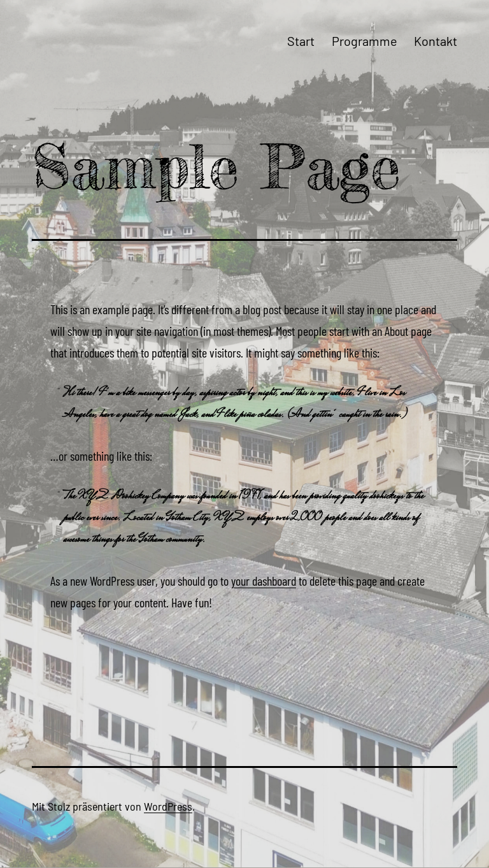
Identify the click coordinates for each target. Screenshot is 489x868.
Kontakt (436, 41)
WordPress (168, 806)
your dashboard (264, 581)
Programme (365, 41)
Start (301, 41)
